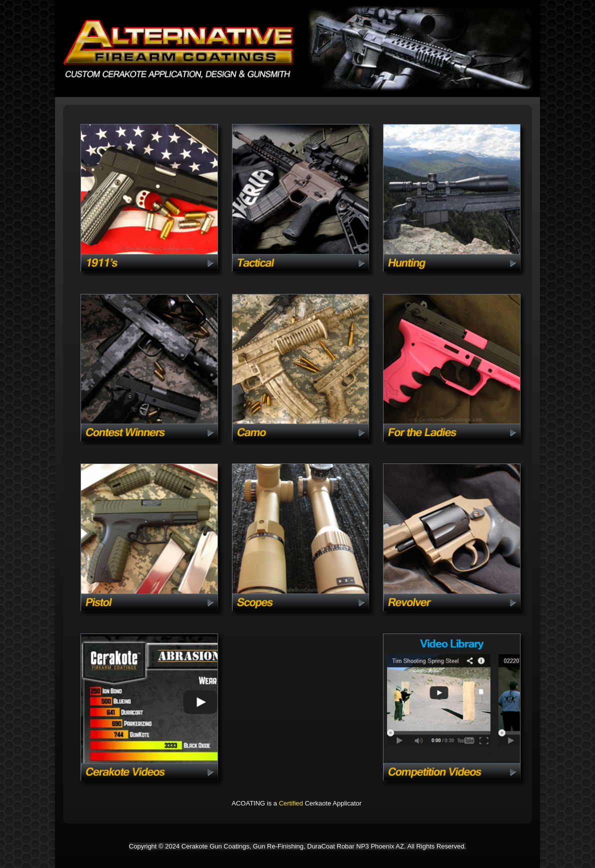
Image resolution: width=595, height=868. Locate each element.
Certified (291, 803)
